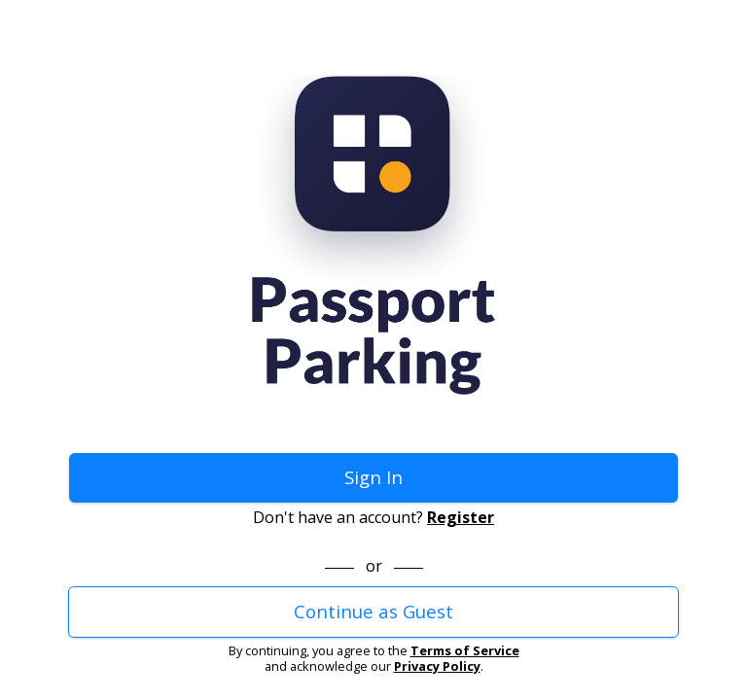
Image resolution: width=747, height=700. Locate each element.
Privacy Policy (437, 666)
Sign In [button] (373, 477)
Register (461, 517)
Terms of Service (465, 650)
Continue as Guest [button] (373, 611)
